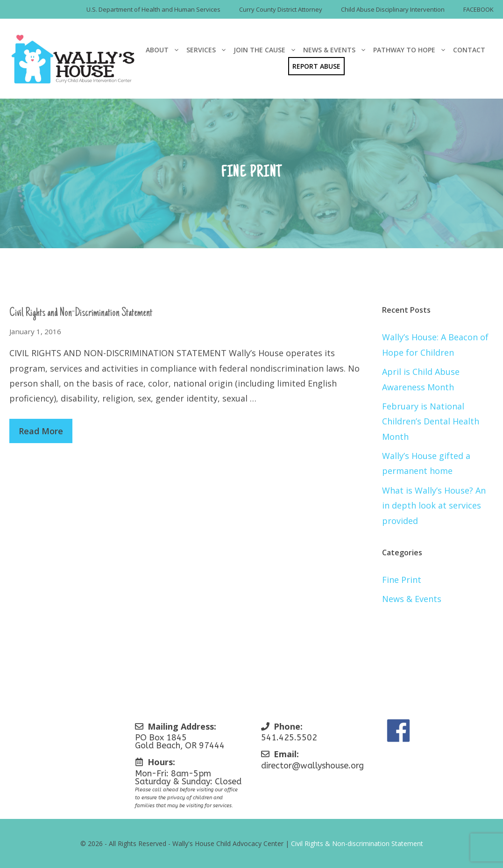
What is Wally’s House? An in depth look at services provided (434, 506)
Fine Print (402, 580)
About (164, 50)
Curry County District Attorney (281, 9)
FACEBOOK (478, 9)
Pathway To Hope (411, 50)
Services (208, 50)
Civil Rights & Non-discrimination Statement (357, 843)
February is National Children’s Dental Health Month (431, 421)
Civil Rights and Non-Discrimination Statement (81, 313)
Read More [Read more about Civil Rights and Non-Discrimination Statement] (41, 431)
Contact (469, 50)
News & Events (337, 50)
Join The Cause (267, 50)
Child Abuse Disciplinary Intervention (393, 9)
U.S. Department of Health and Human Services (153, 9)
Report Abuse (316, 66)
